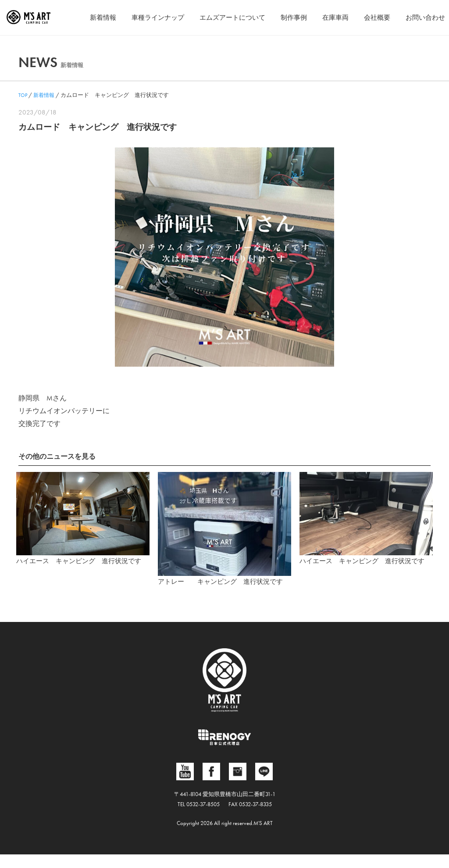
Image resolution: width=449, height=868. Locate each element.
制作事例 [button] (287, 17)
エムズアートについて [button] (222, 17)
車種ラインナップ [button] (144, 17)
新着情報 (86, 17)
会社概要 (374, 17)
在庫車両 (330, 17)
